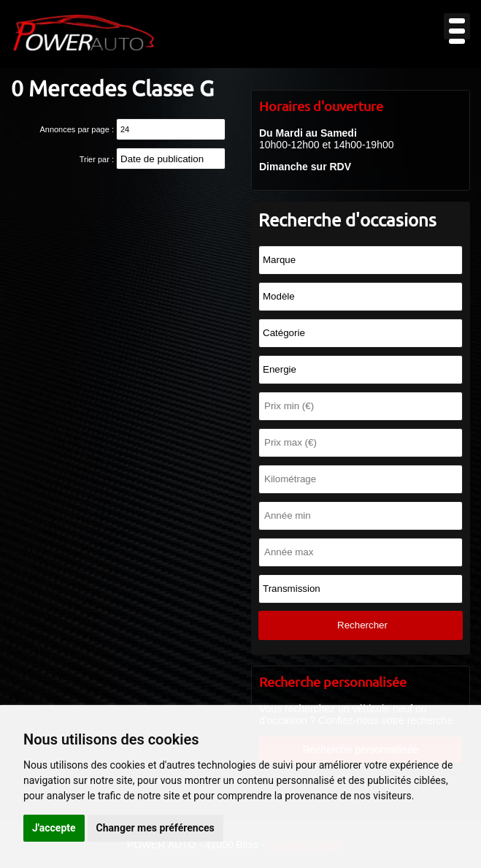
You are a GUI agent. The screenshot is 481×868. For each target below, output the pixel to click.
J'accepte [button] (54, 828)
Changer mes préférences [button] (155, 828)
